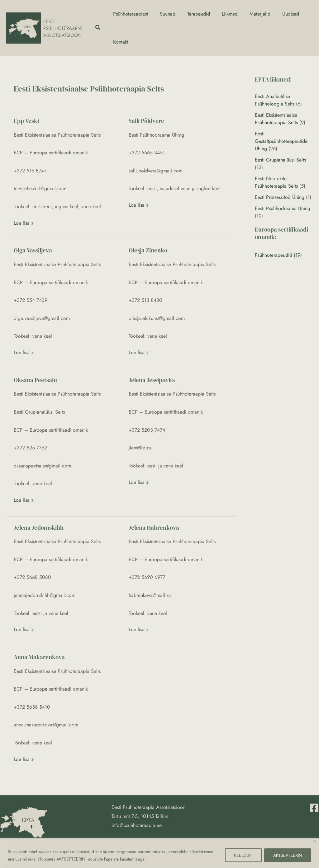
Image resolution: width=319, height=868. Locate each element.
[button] (98, 28)
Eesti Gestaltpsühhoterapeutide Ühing (281, 141)
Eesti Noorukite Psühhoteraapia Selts (276, 182)
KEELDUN (243, 855)
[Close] (315, 841)
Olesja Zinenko (148, 250)
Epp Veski (26, 121)
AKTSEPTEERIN (288, 855)
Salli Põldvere (146, 121)
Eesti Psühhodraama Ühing (283, 208)
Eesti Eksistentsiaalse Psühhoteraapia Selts (276, 119)
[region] (159, 853)
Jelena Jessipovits (152, 380)
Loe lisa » (24, 223)
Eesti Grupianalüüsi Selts (280, 160)
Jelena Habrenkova (154, 528)
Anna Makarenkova (39, 657)
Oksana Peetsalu (35, 380)
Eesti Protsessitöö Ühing (280, 197)
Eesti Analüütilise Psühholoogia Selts (275, 100)
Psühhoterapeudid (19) (278, 255)
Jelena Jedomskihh (39, 528)
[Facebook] (314, 808)
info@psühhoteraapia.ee (137, 825)
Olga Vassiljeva (33, 250)
